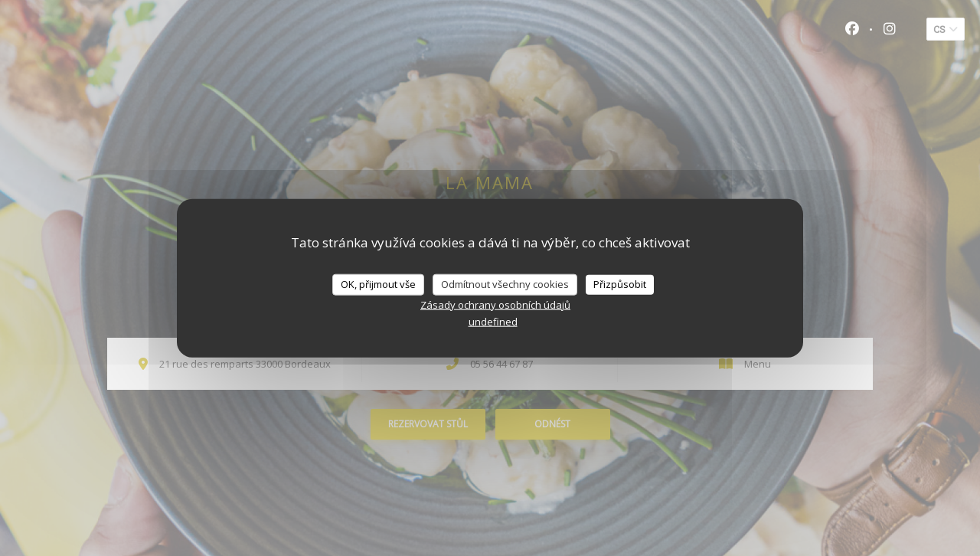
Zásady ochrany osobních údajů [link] (495, 304)
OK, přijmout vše (378, 284)
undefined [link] (493, 321)
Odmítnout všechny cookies (505, 284)
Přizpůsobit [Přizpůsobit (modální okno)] (620, 284)
